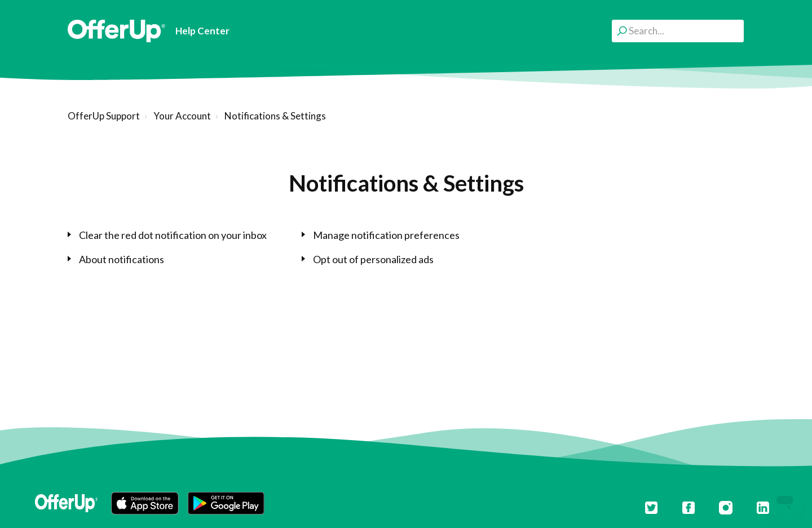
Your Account (182, 116)
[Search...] (678, 31)
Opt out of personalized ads (373, 259)
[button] (145, 503)
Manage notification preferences (386, 235)
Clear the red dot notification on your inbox (173, 235)
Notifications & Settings (275, 116)
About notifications (122, 259)
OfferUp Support (104, 116)
